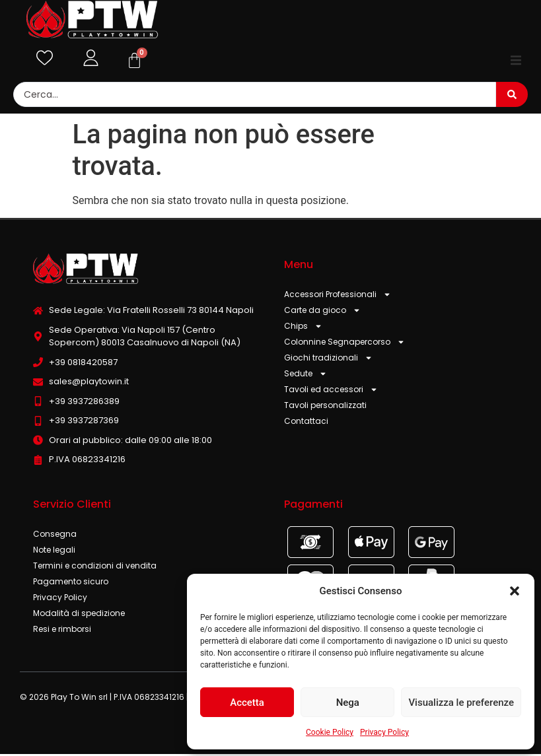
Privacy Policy (384, 732)
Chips (303, 329)
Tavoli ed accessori (331, 392)
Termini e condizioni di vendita (95, 567)
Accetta (247, 703)
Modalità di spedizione (79, 615)
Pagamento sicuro (71, 583)
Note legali (54, 552)
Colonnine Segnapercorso (344, 345)
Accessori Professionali (338, 297)
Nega (348, 703)
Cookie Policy (330, 732)
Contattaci (306, 424)
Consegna (55, 536)
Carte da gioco (322, 313)
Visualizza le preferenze (461, 703)
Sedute (306, 376)
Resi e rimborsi (62, 631)
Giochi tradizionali (328, 361)
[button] (515, 591)
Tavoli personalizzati (325, 408)
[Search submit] (512, 97)
